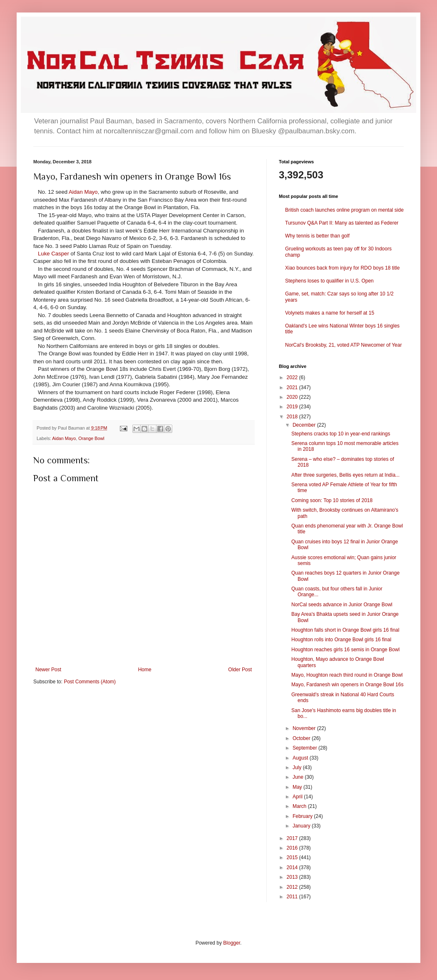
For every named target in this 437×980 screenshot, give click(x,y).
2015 (293, 857)
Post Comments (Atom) (90, 682)
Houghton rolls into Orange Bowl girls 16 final (341, 640)
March (300, 806)
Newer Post (48, 670)
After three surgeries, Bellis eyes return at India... (345, 475)
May (298, 787)
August (301, 758)
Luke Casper (53, 254)
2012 (293, 887)
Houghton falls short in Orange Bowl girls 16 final (345, 630)
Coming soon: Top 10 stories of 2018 (332, 500)
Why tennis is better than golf (317, 236)
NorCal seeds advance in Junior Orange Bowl (342, 605)
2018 (293, 417)
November (305, 728)
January (302, 826)
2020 (293, 397)
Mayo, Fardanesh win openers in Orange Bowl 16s (347, 685)
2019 (293, 407)
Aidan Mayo (83, 192)
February (303, 816)
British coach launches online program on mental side (344, 210)
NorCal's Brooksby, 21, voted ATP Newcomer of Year (343, 345)
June (299, 777)
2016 (293, 848)
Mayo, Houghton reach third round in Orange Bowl (347, 675)
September (305, 748)
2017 (293, 838)
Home (145, 670)
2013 (293, 877)
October (302, 738)
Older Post (240, 670)
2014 (293, 867)
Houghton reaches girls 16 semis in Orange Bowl (345, 650)
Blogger (232, 943)
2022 (293, 377)
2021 (293, 387)
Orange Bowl (91, 438)
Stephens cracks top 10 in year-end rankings (341, 434)
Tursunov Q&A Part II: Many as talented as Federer (342, 223)
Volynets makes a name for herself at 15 (330, 313)
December (305, 425)
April (298, 797)
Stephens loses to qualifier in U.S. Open (329, 281)
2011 (293, 897)
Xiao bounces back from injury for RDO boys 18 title (342, 268)
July (298, 767)
